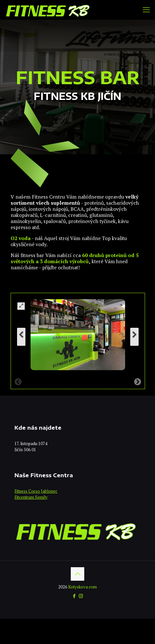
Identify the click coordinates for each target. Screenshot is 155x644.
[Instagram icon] (81, 596)
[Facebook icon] (74, 596)
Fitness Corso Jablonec (36, 491)
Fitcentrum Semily (31, 497)
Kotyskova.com (82, 587)
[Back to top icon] (77, 574)
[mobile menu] (146, 10)
